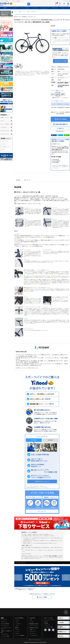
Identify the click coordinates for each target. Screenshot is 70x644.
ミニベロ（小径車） (6, 636)
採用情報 (46, 623)
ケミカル (32, 622)
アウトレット (55, 8)
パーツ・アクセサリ (25, 8)
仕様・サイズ (27, 180)
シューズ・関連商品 (20, 635)
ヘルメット (18, 630)
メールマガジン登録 (48, 627)
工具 (31, 620)
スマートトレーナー (34, 626)
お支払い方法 (5, 141)
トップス (18, 632)
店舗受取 (34, 440)
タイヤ (17, 622)
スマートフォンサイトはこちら (36, 640)
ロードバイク (4, 620)
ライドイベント (33, 632)
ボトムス (18, 633)
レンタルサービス (34, 635)
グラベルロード (5, 634)
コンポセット (18, 624)
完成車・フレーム (4, 117)
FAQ (4, 150)
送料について (5, 144)
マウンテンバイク (5, 626)
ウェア (15, 8)
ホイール (18, 620)
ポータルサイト (48, 625)
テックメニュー (33, 633)
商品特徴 (18, 180)
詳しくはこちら (42, 511)
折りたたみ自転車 (5, 624)
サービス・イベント (65, 8)
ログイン (26, 590)
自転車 (5, 8)
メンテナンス (35, 8)
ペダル (17, 626)
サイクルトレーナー (45, 8)
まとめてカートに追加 (60, 61)
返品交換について (6, 147)
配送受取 (50, 440)
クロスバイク (4, 622)
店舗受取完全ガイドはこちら (42, 481)
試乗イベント (33, 630)
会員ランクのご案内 (48, 618)
